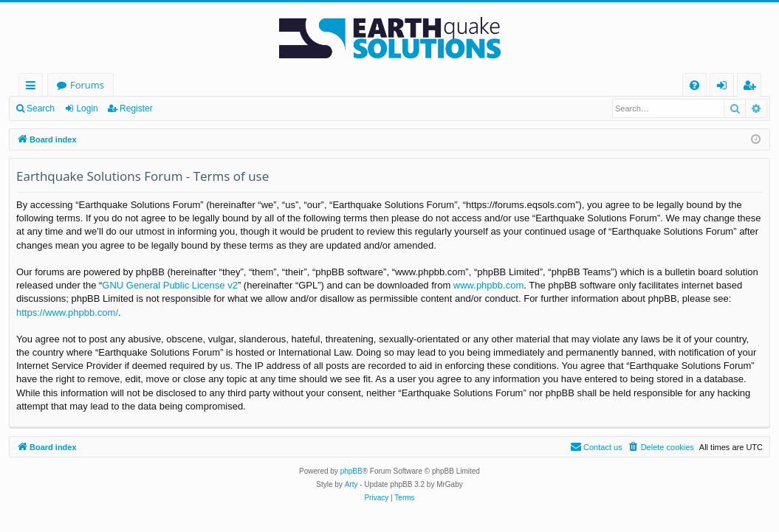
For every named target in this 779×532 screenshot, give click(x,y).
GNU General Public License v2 (170, 285)
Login (87, 108)
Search (41, 108)
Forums (87, 85)
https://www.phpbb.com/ (67, 312)
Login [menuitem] (725, 87)
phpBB (351, 471)
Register (136, 108)
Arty (351, 484)
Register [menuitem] (752, 87)
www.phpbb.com (488, 285)
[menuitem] (694, 85)
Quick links (34, 87)
